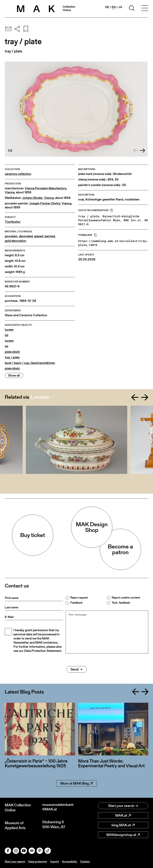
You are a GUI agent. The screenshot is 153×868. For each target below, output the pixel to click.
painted (50, 236)
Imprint (56, 861)
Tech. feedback (121, 603)
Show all (14, 375)
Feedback (76, 603)
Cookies (88, 861)
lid (6, 335)
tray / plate (12, 357)
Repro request (79, 598)
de (107, 7)
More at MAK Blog (76, 783)
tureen (9, 330)
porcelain (11, 236)
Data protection (39, 861)
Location (40, 397)
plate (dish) (12, 352)
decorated (26, 236)
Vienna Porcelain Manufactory (46, 188)
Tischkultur (13, 222)
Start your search (123, 806)
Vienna (10, 192)
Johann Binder (32, 198)
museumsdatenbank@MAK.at (59, 807)
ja (120, 7)
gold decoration (15, 241)
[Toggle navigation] (145, 9)
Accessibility (71, 861)
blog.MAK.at (123, 825)
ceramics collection (18, 174)
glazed (39, 236)
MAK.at (123, 815)
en (114, 7)
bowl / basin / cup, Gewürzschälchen (30, 363)
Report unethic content (126, 598)
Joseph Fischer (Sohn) (45, 203)
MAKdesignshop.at (123, 835)
